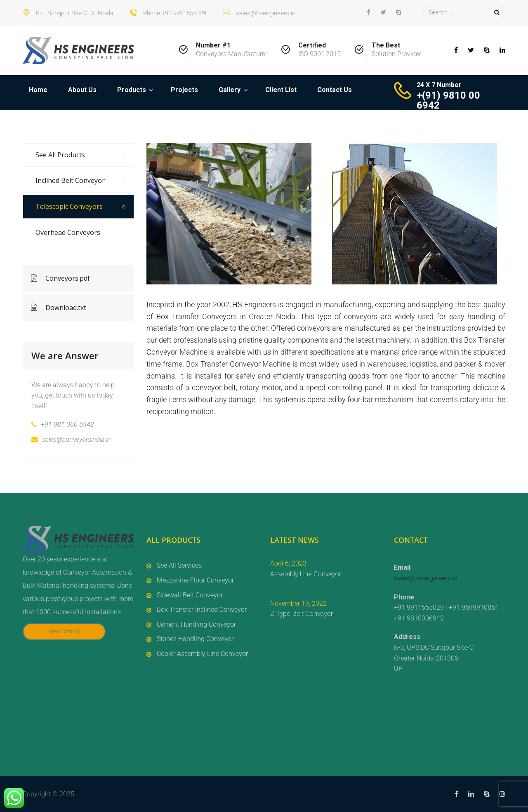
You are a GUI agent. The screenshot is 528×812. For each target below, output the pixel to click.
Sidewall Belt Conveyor (190, 595)
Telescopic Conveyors (69, 206)
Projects (184, 90)
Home (38, 90)
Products (132, 90)
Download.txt (59, 308)
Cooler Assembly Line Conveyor (202, 654)
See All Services (179, 565)
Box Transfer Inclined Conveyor (202, 610)
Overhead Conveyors (68, 232)
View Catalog (64, 631)
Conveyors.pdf (60, 278)
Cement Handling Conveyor (196, 624)
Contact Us (335, 90)
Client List (281, 90)
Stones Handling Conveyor (195, 639)
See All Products (60, 155)
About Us (82, 90)
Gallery (230, 90)
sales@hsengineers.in (426, 578)
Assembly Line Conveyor (306, 574)
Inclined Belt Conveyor (70, 180)
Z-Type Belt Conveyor (302, 613)
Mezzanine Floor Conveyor (195, 580)
